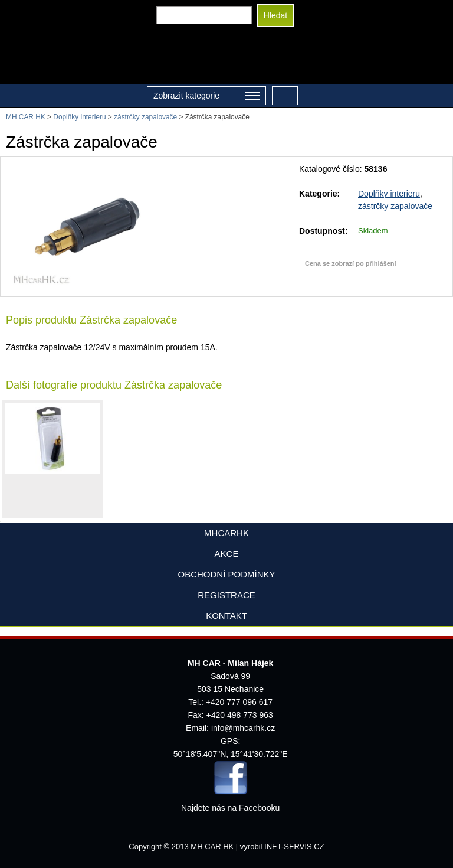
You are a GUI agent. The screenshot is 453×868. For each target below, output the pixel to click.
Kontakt (226, 616)
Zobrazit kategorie (206, 97)
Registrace (226, 595)
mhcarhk (226, 533)
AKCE (227, 554)
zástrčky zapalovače (395, 206)
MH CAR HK (26, 117)
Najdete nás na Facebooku (230, 808)
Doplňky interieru (389, 194)
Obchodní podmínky (226, 574)
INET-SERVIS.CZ (294, 846)
